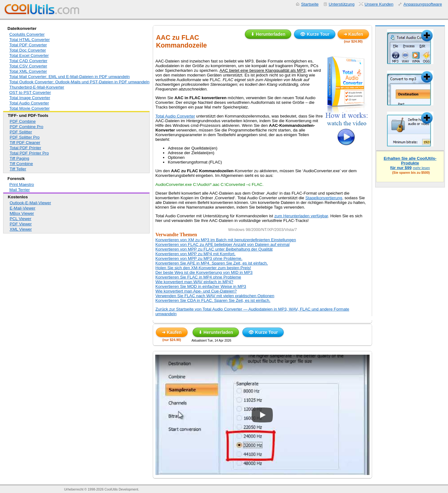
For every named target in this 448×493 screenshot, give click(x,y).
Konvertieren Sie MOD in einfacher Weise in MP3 (201, 286)
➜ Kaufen (353, 34)
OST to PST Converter (30, 92)
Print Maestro (22, 184)
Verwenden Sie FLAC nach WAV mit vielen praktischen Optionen (215, 296)
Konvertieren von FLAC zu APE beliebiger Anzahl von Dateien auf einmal (222, 244)
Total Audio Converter (29, 103)
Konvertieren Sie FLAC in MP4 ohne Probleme (198, 277)
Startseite (310, 4)
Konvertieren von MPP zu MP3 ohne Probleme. (199, 258)
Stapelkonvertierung (324, 198)
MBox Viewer (22, 213)
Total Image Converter (30, 98)
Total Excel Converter (29, 55)
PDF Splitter (21, 132)
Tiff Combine (21, 164)
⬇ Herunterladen (268, 34)
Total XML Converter (28, 71)
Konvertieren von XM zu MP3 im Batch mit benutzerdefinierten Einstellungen (226, 240)
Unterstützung (341, 4)
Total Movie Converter (30, 108)
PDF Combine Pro (26, 127)
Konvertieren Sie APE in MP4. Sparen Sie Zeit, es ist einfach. (212, 263)
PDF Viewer (21, 224)
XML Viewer (21, 229)
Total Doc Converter (28, 50)
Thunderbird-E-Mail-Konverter (37, 87)
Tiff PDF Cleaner (25, 143)
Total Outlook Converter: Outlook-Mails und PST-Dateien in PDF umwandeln (79, 82)
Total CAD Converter (28, 61)
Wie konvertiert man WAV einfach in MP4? (194, 282)
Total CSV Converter (28, 66)
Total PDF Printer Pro (29, 153)
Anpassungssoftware (423, 4)
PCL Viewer (21, 219)
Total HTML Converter (30, 40)
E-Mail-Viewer (23, 208)
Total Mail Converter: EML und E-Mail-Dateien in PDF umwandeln (70, 77)
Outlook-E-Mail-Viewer (30, 203)
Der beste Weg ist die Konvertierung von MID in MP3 (204, 272)
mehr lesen (421, 168)
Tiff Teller (18, 169)
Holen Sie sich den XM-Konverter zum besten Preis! (203, 268)
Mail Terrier (20, 190)
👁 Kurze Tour (315, 34)
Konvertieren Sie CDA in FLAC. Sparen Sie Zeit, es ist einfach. (213, 300)
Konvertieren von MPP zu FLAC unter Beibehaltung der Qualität (214, 249)
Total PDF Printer (25, 148)
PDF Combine (23, 121)
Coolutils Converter (27, 34)
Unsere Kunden (379, 4)
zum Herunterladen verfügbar (301, 216)
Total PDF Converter (28, 45)
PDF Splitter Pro (25, 137)
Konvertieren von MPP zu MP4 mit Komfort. (195, 254)
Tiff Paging (19, 158)
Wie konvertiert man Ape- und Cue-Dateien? (196, 291)
